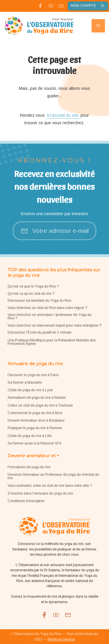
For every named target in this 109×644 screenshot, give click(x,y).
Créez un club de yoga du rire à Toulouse (40, 405)
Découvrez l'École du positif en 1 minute (39, 332)
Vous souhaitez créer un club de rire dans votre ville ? (50, 486)
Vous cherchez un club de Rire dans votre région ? (47, 308)
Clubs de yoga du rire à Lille (30, 436)
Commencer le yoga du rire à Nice (35, 413)
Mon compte (88, 6)
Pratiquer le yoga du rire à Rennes (35, 428)
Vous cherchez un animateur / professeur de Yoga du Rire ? (50, 316)
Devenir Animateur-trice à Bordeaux (36, 420)
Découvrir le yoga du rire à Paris (33, 375)
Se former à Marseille (25, 383)
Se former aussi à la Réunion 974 (34, 443)
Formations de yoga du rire (29, 467)
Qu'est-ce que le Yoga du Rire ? (33, 286)
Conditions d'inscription (26, 501)
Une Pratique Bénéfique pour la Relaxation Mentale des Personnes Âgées (52, 342)
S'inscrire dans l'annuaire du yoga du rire (40, 493)
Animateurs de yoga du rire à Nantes (37, 398)
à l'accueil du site (63, 115)
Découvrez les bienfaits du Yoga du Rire (39, 301)
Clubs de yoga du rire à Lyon (30, 390)
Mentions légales (61, 639)
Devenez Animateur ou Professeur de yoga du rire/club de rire (53, 476)
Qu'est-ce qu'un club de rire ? (31, 294)
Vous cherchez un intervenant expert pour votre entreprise (53, 325)
